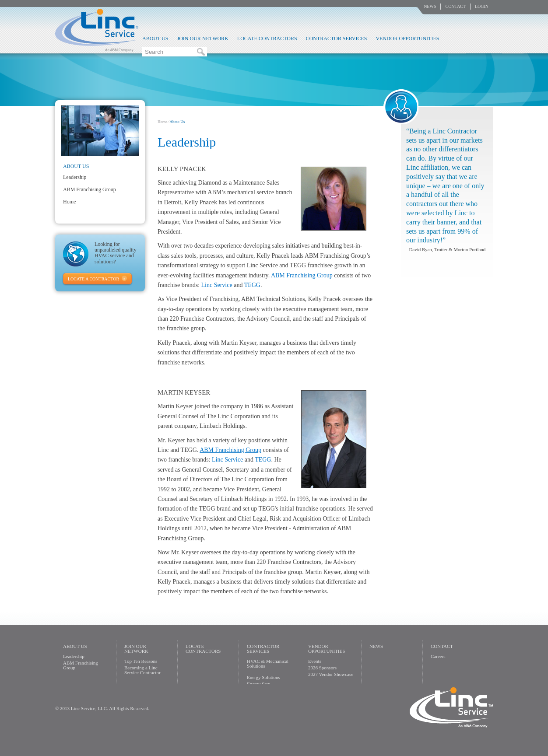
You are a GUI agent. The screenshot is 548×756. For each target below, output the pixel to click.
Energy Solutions (263, 677)
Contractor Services (337, 38)
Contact (455, 6)
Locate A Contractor (93, 279)
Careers (438, 656)
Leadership (75, 177)
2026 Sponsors (322, 668)
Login (482, 6)
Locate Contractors (267, 38)
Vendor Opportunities (407, 38)
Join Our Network (202, 38)
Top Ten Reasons (141, 661)
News (430, 6)
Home (162, 122)
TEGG (252, 285)
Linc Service (97, 30)
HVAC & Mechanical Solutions (268, 663)
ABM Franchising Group (302, 275)
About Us (155, 38)
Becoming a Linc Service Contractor (142, 670)
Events (315, 661)
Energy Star (258, 684)
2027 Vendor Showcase (331, 674)
